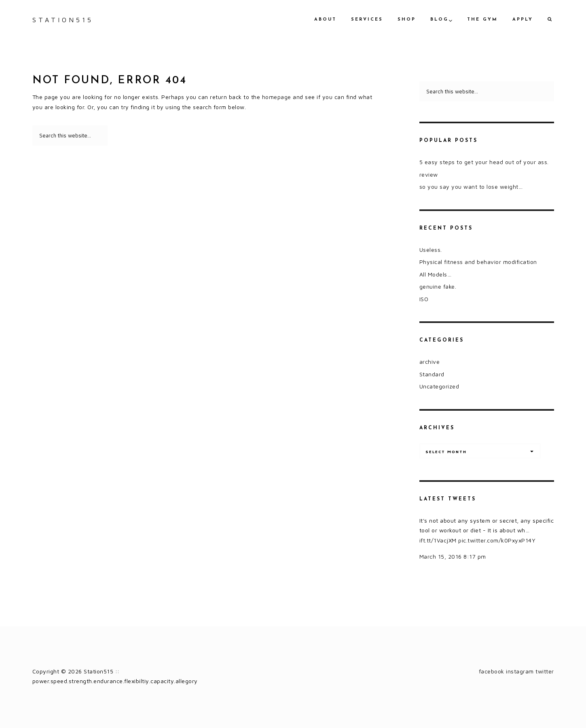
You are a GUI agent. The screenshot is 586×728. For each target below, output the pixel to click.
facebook (492, 671)
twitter (545, 671)
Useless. (431, 250)
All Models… (436, 274)
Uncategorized (439, 386)
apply (523, 20)
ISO (424, 299)
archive (430, 362)
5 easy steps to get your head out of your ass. (484, 162)
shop (407, 20)
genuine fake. (438, 286)
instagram (520, 671)
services (367, 20)
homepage (277, 97)
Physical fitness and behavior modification (478, 262)
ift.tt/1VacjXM (438, 540)
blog (439, 20)
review (429, 174)
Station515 (63, 20)
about (325, 20)
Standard (432, 374)
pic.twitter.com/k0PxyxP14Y (497, 540)
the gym (482, 20)
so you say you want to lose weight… (471, 187)
